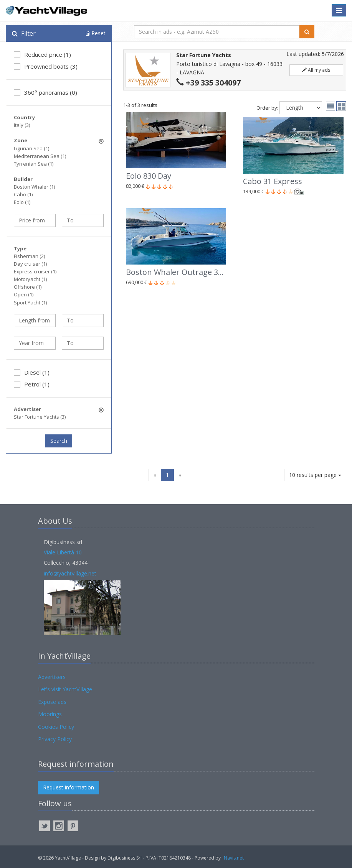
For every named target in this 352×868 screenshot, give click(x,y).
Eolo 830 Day (149, 176)
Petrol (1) (32, 384)
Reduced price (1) (42, 54)
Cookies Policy (56, 727)
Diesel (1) (32, 372)
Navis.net (234, 858)
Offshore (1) (28, 287)
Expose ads (52, 702)
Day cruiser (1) (30, 264)
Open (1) (24, 294)
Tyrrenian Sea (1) (34, 164)
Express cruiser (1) (35, 271)
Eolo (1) (22, 202)
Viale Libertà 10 (63, 552)
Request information (69, 787)
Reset (96, 33)
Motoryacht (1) (30, 279)
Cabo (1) (23, 194)
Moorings (50, 714)
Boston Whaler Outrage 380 (176, 272)
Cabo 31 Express (273, 181)
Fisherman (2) (29, 256)
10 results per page (315, 475)
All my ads (316, 70)
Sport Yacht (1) (30, 302)
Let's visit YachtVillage (65, 689)
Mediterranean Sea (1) (40, 156)
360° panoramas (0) (45, 92)
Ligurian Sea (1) (31, 148)
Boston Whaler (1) (34, 187)
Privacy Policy (55, 739)
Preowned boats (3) (46, 66)
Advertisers (52, 677)
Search (59, 441)
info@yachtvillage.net (70, 573)
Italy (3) (22, 125)
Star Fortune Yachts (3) (40, 417)
